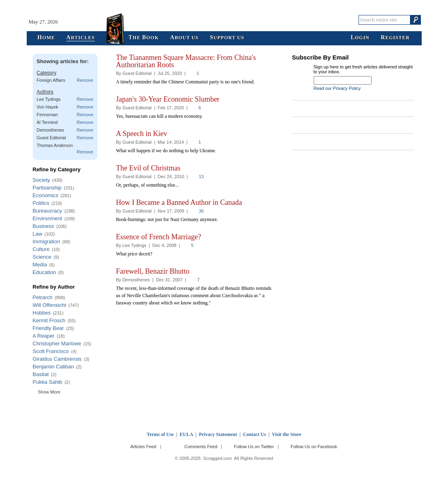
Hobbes (42, 313)
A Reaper (44, 336)
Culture (41, 249)
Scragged (224, 20)
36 (201, 211)
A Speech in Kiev (142, 134)
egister (395, 38)
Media (40, 265)
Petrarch (43, 297)
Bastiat (41, 374)
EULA (186, 434)
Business (44, 226)
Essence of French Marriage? (159, 237)
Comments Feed (201, 447)
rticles (81, 38)
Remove (85, 80)
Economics (46, 195)
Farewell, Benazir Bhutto (153, 271)
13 (201, 177)
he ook (143, 38)
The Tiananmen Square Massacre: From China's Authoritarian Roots (186, 61)
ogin (360, 38)
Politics (41, 203)
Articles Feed (143, 447)
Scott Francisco (51, 351)
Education (45, 272)
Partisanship (47, 188)
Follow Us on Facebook (314, 447)
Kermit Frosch (49, 320)
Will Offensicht (50, 305)
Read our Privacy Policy (337, 88)
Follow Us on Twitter (254, 447)
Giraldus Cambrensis (57, 359)
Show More (49, 392)
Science (42, 257)
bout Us (185, 38)
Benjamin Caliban (53, 367)
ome (47, 38)
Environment (48, 218)
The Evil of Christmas (148, 168)
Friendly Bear (48, 328)
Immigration (47, 241)
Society (41, 180)
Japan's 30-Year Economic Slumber (168, 99)
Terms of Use (160, 434)
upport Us (227, 38)
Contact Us (254, 434)
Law (38, 234)
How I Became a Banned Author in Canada (179, 202)
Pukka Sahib (48, 382)
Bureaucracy (48, 211)
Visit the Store (287, 434)
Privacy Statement (218, 434)
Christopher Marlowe (57, 344)
